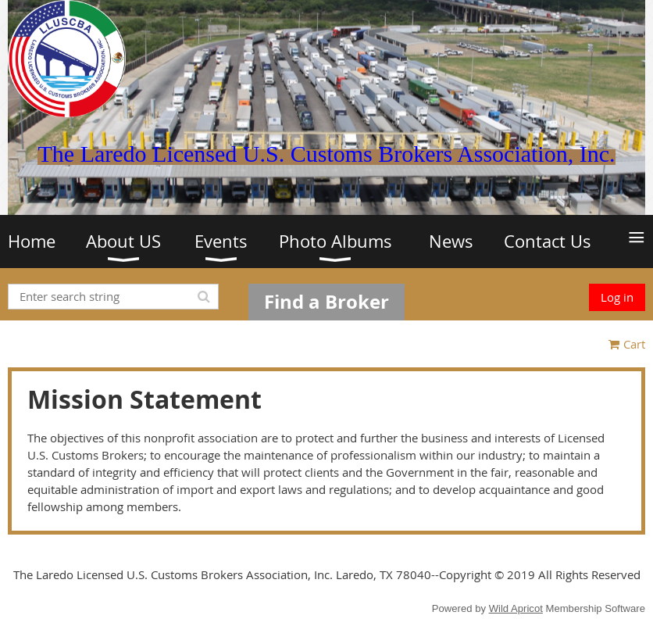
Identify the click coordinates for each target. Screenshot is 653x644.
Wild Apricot (516, 608)
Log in (617, 297)
